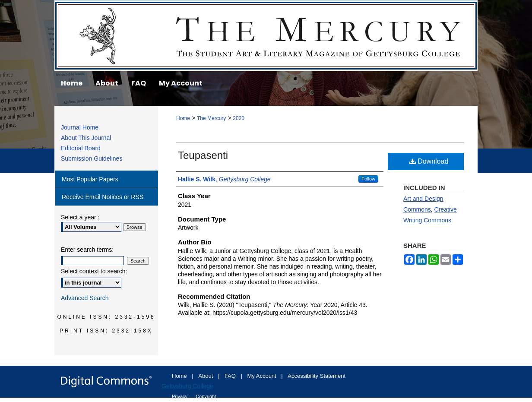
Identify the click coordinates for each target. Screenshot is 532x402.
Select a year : (80, 217)
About (206, 376)
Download (429, 161)
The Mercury (266, 36)
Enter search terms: (87, 250)
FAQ (231, 376)
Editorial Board (81, 148)
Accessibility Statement (317, 376)
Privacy (180, 396)
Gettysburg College (187, 386)
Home (183, 118)
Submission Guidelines (92, 158)
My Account (263, 376)
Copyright (206, 396)
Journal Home (80, 127)
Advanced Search (85, 298)
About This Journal (86, 138)
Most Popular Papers (90, 179)
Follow (368, 179)
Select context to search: (94, 271)
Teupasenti (203, 155)
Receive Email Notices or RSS (103, 197)
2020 (239, 118)
